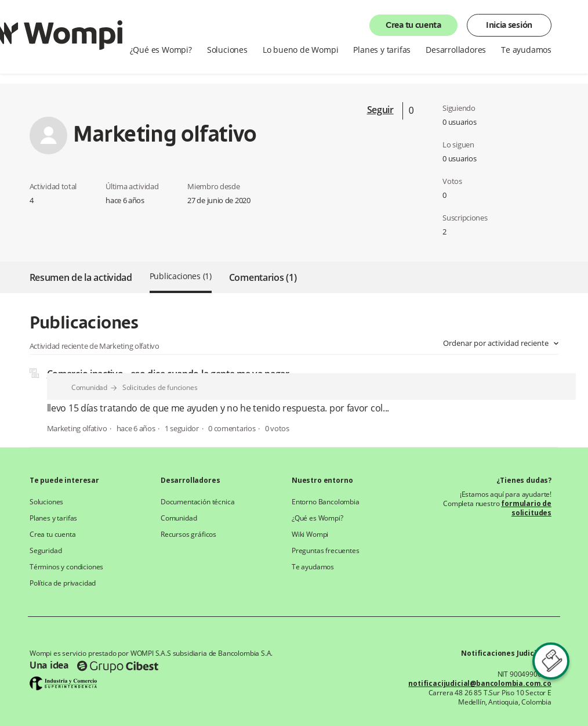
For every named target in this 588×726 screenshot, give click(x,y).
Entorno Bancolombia (326, 502)
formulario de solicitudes (526, 508)
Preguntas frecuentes (326, 551)
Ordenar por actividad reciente (497, 343)
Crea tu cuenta (413, 26)
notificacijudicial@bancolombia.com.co (480, 684)
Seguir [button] (380, 110)
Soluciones (227, 50)
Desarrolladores (456, 50)
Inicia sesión (509, 26)
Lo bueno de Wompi (301, 50)
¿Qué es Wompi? (161, 50)
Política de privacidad (63, 583)
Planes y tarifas (382, 50)
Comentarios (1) (263, 277)
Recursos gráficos (188, 534)
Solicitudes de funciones (160, 388)
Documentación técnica (197, 502)
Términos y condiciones (66, 567)
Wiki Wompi (310, 534)
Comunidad (89, 387)
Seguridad (46, 551)
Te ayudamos (526, 50)
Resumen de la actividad (81, 277)
